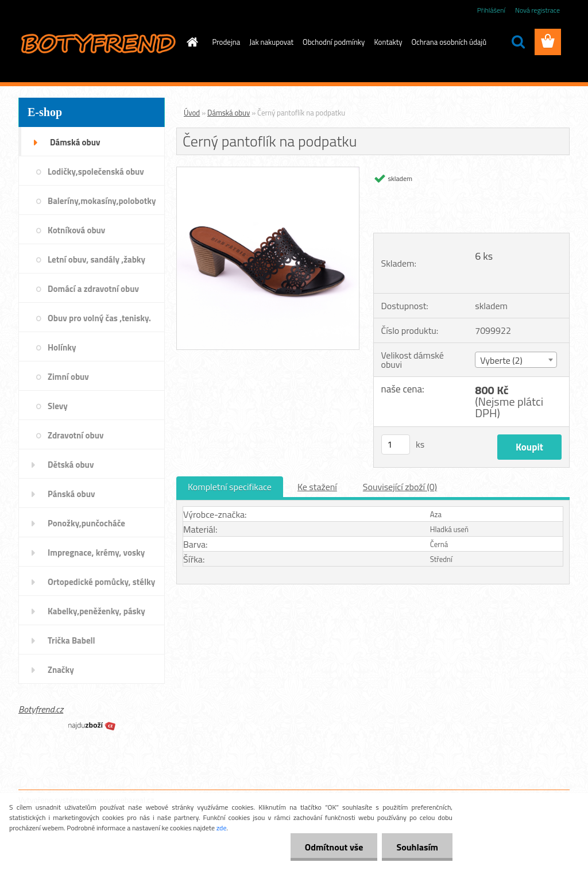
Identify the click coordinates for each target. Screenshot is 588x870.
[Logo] (97, 43)
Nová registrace (537, 10)
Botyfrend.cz (41, 709)
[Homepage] (191, 42)
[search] (518, 42)
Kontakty (388, 42)
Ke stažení (317, 487)
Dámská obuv (229, 113)
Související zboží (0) (400, 487)
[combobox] (516, 360)
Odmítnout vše (334, 847)
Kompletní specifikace (230, 487)
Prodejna (227, 42)
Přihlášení (491, 10)
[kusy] (396, 444)
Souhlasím (417, 847)
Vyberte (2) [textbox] (501, 360)
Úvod (192, 113)
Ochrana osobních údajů (449, 42)
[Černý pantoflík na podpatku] (268, 172)
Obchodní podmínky (334, 42)
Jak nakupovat (271, 42)
